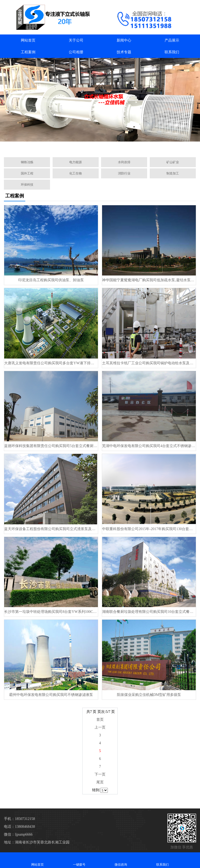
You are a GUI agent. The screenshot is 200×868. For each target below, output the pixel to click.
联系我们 (172, 52)
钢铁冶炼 (27, 162)
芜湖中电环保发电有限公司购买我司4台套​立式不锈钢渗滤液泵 (149, 446)
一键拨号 (79, 860)
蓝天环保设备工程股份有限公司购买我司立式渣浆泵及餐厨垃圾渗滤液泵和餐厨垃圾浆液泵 (51, 529)
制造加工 (173, 173)
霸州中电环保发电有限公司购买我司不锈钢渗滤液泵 (51, 695)
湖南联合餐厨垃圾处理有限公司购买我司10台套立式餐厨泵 (149, 612)
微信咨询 (121, 860)
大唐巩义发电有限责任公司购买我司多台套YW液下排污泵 (51, 363)
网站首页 (28, 40)
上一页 (100, 727)
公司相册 (76, 52)
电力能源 (76, 162)
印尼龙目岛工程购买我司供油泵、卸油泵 (51, 280)
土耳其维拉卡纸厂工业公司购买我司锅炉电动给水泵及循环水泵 (149, 363)
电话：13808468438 (19, 827)
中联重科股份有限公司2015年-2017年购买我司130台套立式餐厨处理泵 (149, 529)
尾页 (100, 782)
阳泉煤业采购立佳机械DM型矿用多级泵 (149, 695)
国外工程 (27, 173)
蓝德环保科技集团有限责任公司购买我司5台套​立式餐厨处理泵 (51, 446)
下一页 (100, 774)
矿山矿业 (173, 162)
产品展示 (172, 40)
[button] (75, 147)
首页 (100, 720)
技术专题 (124, 52)
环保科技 (27, 185)
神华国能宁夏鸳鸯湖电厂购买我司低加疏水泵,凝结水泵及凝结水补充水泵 (149, 280)
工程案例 (28, 52)
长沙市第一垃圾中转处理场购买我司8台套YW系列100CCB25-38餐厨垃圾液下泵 (51, 612)
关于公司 (76, 40)
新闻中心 (124, 40)
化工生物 (76, 173)
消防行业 (124, 173)
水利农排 (124, 162)
